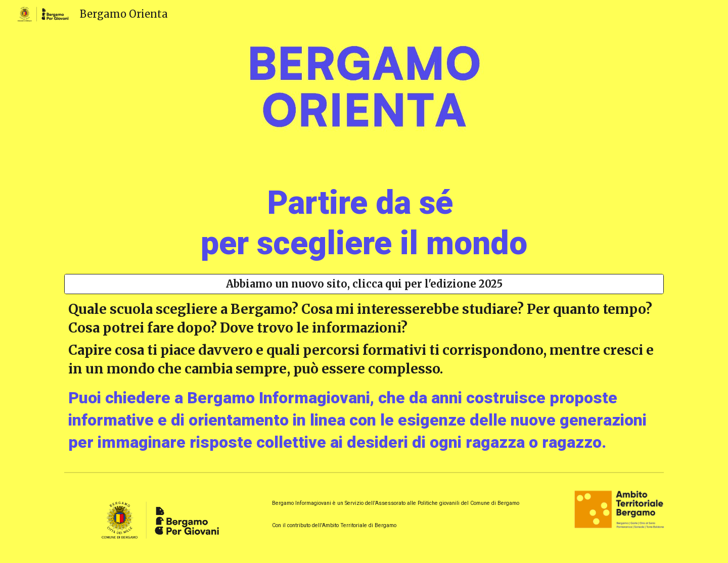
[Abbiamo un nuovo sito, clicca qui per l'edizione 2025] (364, 284)
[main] (364, 219)
